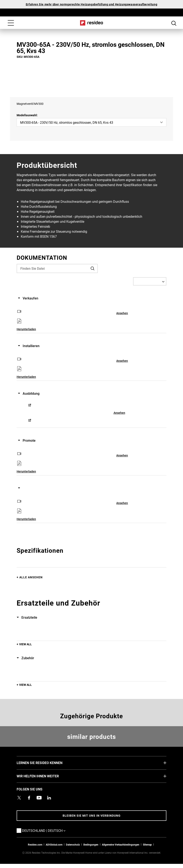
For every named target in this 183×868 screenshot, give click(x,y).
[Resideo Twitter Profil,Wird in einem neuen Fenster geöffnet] (19, 798)
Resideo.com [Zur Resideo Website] (35, 845)
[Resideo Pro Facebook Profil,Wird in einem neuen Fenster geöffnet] (29, 798)
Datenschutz (73, 845)
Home (92, 23)
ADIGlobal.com (54, 845)
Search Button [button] (174, 23)
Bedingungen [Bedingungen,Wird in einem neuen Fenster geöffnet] (91, 845)
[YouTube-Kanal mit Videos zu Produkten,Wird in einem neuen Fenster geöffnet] (39, 798)
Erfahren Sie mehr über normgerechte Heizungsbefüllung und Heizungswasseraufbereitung (91, 4)
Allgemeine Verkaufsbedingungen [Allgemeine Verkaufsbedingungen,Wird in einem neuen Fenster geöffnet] (121, 845)
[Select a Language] (150, 281)
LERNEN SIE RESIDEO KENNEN (46, 763)
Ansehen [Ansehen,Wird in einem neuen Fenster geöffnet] (122, 313)
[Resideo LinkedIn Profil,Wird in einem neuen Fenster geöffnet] (49, 798)
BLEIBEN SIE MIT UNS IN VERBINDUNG (92, 815)
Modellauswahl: (27, 115)
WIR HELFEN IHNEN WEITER (44, 776)
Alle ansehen (31, 577)
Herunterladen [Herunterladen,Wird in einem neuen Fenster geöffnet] (26, 329)
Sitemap (147, 845)
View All (25, 644)
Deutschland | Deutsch (50, 830)
